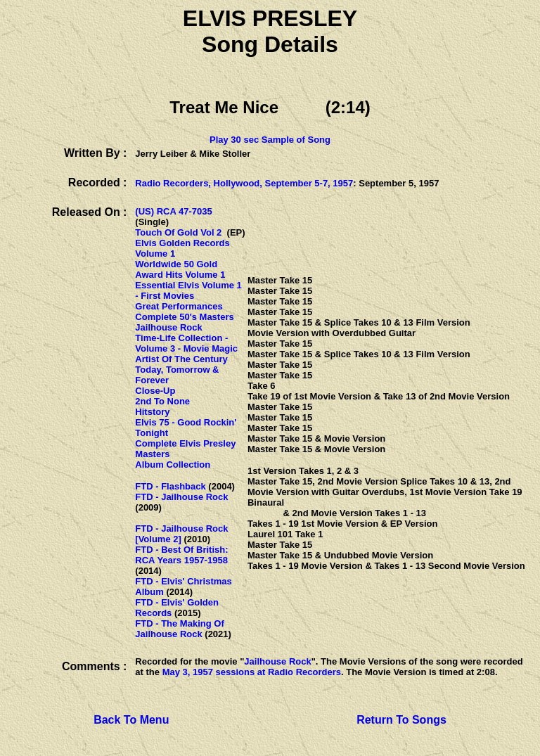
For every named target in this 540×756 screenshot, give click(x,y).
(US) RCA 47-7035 (173, 211)
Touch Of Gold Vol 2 (178, 232)
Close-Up (155, 391)
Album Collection (173, 465)
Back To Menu (131, 720)
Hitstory (152, 412)
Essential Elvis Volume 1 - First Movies (188, 290)
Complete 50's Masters (184, 317)
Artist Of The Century (181, 359)
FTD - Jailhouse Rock (181, 497)
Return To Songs (401, 720)
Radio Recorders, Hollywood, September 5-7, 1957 (244, 183)
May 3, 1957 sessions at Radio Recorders (252, 672)
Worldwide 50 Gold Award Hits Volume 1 (180, 269)
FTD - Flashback (170, 486)
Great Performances (179, 306)
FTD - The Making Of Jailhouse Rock (179, 629)
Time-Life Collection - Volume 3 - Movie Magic (186, 343)
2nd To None (162, 401)
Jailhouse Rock (168, 327)
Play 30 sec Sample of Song (270, 140)
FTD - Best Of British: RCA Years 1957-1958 (181, 555)
